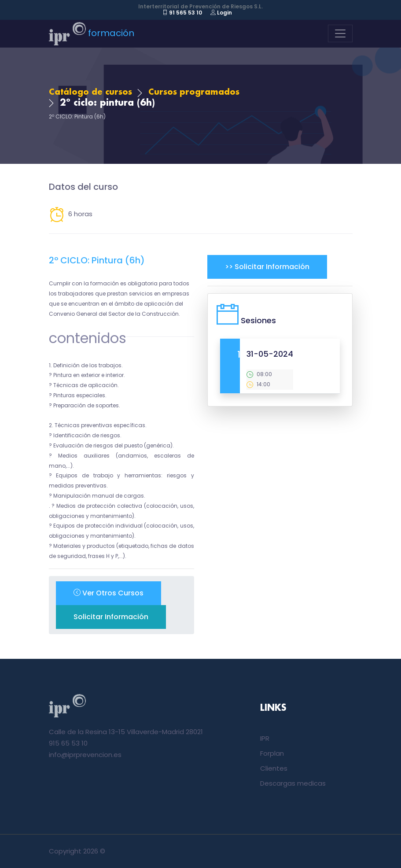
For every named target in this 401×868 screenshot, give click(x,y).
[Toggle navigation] (340, 33)
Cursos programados (194, 92)
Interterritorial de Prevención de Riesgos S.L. (200, 6)
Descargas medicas (293, 783)
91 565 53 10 (182, 13)
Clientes (274, 768)
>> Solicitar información (267, 267)
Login (221, 13)
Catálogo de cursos (90, 92)
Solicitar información (111, 617)
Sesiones (258, 320)
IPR (265, 738)
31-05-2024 (270, 354)
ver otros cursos (109, 593)
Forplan (272, 753)
